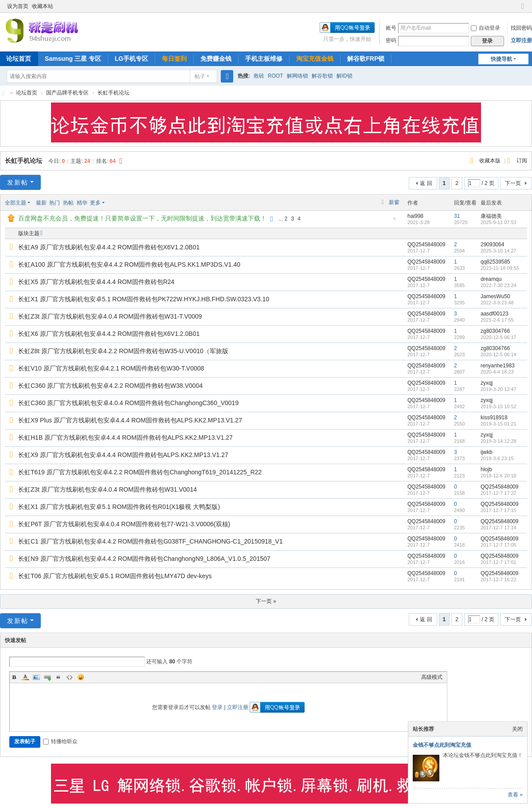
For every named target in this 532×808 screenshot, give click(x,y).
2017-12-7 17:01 (499, 562)
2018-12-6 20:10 (499, 476)
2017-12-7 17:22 (499, 493)
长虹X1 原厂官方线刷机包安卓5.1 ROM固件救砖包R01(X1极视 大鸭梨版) (119, 507)
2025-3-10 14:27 (499, 251)
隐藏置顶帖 (395, 221)
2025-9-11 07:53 (499, 222)
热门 (55, 203)
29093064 (492, 244)
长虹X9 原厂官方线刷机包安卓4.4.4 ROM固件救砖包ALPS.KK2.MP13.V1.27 (123, 455)
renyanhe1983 (498, 366)
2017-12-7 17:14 (499, 528)
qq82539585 (495, 262)
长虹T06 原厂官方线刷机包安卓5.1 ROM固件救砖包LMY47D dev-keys (115, 576)
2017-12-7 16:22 (499, 579)
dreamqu (491, 279)
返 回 (426, 183)
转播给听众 (60, 741)
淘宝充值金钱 (315, 59)
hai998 (415, 216)
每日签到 (174, 59)
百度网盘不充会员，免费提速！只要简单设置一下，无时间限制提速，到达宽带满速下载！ (142, 218)
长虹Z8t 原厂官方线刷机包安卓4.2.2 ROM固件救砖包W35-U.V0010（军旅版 (123, 351)
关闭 (517, 729)
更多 (95, 203)
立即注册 (521, 40)
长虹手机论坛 (113, 93)
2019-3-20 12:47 (499, 389)
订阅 (522, 161)
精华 (82, 203)
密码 (391, 40)
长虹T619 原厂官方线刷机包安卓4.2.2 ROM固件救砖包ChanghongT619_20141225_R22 (140, 472)
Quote (59, 677)
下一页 (513, 183)
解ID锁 (344, 76)
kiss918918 (494, 418)
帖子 (200, 76)
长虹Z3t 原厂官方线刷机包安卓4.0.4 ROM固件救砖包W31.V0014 (108, 489)
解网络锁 (297, 76)
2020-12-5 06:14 (499, 355)
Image (36, 677)
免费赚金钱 (216, 59)
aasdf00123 (495, 314)
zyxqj (487, 383)
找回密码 (521, 28)
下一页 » (266, 601)
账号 (391, 28)
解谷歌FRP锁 (366, 59)
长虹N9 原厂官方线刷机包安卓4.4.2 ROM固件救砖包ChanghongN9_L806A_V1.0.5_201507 (144, 559)
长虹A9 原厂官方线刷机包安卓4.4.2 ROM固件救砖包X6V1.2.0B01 (109, 247)
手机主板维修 (264, 59)
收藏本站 (43, 6)
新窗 (394, 202)
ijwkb (487, 452)
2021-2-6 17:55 (497, 320)
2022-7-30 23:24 (499, 285)
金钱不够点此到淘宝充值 (442, 745)
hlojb (486, 469)
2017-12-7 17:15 (499, 510)
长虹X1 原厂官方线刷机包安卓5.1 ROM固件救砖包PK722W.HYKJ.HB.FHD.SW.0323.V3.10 (144, 299)
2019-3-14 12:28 (499, 441)
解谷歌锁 (322, 76)
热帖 (68, 203)
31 (457, 216)
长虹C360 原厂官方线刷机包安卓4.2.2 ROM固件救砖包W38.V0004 (110, 386)
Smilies (81, 677)
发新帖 (18, 182)
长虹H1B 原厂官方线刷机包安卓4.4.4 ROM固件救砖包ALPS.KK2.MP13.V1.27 (125, 438)
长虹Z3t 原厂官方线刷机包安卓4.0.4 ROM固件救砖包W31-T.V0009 (110, 316)
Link (47, 677)
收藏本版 (491, 161)
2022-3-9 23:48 (497, 303)
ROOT (276, 76)
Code (70, 677)
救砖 (259, 76)
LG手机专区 (131, 59)
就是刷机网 (4, 93)
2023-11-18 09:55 (500, 268)
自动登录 (485, 28)
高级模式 (432, 677)
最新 (41, 203)
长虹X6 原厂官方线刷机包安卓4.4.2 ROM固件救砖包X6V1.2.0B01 (109, 334)
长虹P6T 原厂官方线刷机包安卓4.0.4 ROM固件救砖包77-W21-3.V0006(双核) (124, 524)
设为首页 (18, 6)
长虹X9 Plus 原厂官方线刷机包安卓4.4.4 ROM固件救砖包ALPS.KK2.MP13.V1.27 (130, 420)
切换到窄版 (523, 10)
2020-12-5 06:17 (499, 337)
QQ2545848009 (426, 244)
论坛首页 (27, 93)
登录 (217, 707)
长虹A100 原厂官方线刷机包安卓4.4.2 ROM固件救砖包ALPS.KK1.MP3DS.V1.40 (129, 264)
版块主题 (29, 233)
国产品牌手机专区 (67, 93)
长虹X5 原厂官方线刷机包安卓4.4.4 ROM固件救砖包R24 (96, 282)
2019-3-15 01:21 (499, 424)
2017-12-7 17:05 (499, 545)
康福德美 (491, 216)
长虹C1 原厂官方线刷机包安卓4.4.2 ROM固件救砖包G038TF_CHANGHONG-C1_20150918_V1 (151, 541)
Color (25, 677)
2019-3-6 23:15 (497, 458)
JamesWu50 (495, 296)
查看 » (515, 795)
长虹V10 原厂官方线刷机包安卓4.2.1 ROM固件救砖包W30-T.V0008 (111, 368)
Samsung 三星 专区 (73, 59)
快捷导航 (501, 59)
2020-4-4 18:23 (497, 372)
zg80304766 (495, 331)
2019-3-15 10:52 (499, 406)
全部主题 (16, 203)
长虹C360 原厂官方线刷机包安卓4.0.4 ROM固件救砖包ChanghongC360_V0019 (128, 403)
